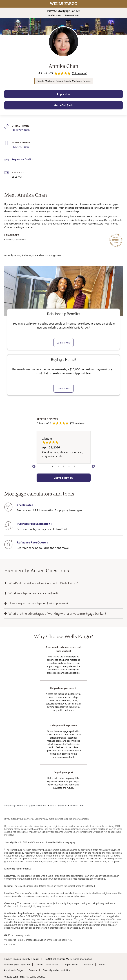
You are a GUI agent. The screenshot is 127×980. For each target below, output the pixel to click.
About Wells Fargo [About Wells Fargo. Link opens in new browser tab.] (13, 970)
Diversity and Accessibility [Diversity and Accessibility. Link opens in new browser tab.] (56, 970)
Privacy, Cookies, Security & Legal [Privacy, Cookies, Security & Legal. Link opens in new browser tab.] (21, 959)
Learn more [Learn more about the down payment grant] (64, 388)
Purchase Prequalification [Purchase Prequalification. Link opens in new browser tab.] (33, 524)
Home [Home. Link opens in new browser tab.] (102, 964)
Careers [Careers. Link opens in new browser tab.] (33, 970)
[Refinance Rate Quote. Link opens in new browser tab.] (8, 545)
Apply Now (64, 94)
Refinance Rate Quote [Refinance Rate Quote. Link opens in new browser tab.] (31, 542)
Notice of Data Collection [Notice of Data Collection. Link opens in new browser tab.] (17, 964)
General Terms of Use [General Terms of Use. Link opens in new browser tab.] (47, 964)
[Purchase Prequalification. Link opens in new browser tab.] (8, 526)
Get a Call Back (64, 105)
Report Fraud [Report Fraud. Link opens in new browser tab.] (71, 964)
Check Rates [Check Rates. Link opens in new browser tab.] (25, 505)
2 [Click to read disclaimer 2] (90, 372)
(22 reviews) (80, 73)
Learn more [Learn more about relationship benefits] (64, 343)
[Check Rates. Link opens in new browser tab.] (8, 507)
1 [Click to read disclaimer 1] (89, 327)
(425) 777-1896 (20, 147)
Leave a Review (64, 478)
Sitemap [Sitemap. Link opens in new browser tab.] (88, 964)
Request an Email (21, 159)
